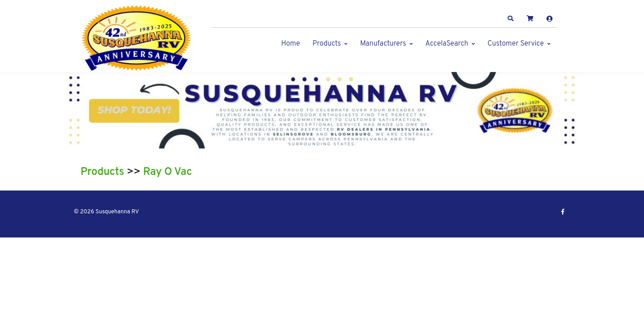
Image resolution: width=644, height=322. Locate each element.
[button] (511, 19)
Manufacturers (383, 44)
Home (291, 44)
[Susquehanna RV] (136, 38)
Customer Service (516, 44)
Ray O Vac (167, 172)
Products (327, 44)
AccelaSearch (447, 44)
